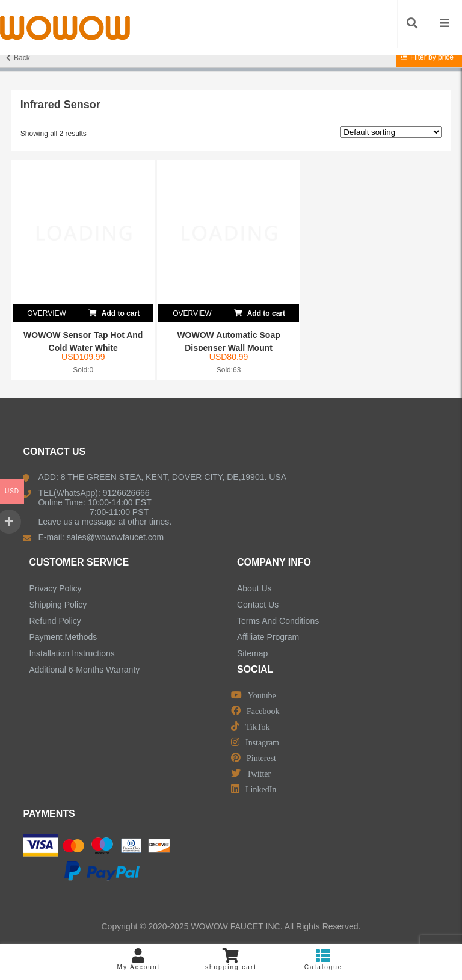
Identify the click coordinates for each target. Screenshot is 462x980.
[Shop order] (391, 132)
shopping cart (231, 959)
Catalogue (324, 959)
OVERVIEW (46, 313)
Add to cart (114, 311)
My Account (139, 959)
